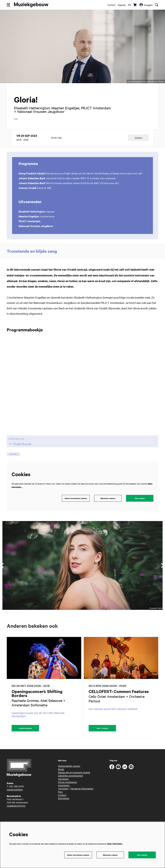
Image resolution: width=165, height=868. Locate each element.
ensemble (14, 468)
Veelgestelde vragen (69, 781)
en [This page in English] (129, 5)
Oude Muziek (20, 458)
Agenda (122, 5)
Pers (60, 806)
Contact (111, 5)
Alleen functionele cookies (75, 512)
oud (16, 133)
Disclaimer (64, 813)
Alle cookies (140, 512)
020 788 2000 (16, 801)
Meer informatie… (115, 843)
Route (61, 784)
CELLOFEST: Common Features (119, 705)
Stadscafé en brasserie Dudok (74, 787)
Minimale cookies (108, 512)
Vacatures (63, 794)
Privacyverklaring (67, 797)
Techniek (63, 803)
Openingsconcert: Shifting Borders (37, 708)
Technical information (82, 803)
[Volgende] (159, 702)
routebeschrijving (16, 820)
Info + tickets (102, 743)
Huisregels (64, 800)
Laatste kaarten (25, 743)
